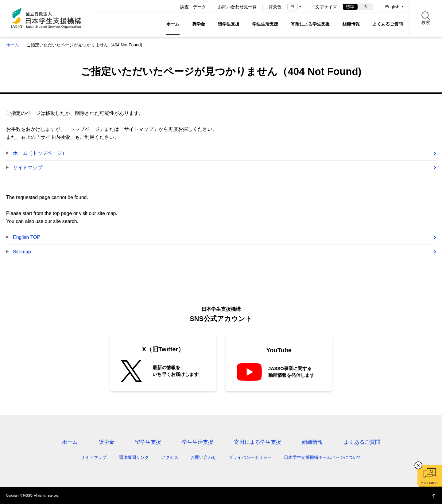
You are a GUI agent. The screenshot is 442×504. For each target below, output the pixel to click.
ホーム (173, 24)
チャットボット (430, 483)
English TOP (27, 237)
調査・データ (193, 7)
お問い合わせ (204, 457)
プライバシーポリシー (250, 457)
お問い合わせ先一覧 (237, 7)
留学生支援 (229, 24)
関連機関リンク (134, 457)
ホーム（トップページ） (40, 153)
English (392, 7)
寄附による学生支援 (310, 24)
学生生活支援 (265, 24)
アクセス (170, 457)
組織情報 (351, 24)
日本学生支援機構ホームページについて (323, 457)
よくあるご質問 (388, 24)
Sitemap (22, 252)
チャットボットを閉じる (418, 465)
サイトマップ (28, 168)
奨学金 (199, 24)
